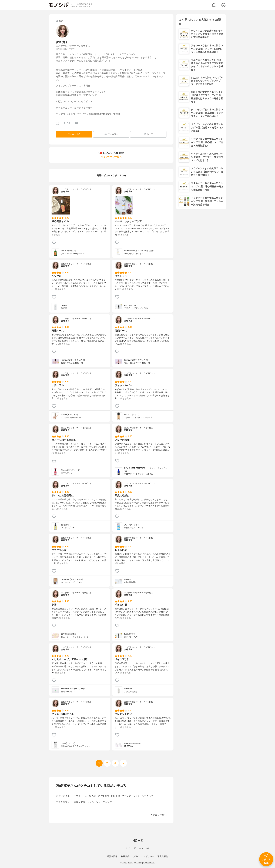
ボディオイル (63, 796)
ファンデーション (131, 796)
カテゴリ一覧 (129, 848)
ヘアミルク (147, 796)
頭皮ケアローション (84, 802)
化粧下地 (115, 796)
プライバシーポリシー (143, 856)
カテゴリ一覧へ (158, 815)
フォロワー (111, 134)
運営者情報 (112, 856)
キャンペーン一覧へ (111, 157)
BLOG (67, 124)
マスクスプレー (64, 802)
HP (77, 124)
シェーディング (104, 802)
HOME (137, 841)
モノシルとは (146, 848)
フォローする (74, 134)
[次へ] (107, 763)
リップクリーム (79, 796)
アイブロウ (103, 796)
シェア (148, 134)
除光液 (93, 796)
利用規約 (125, 856)
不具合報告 (163, 856)
